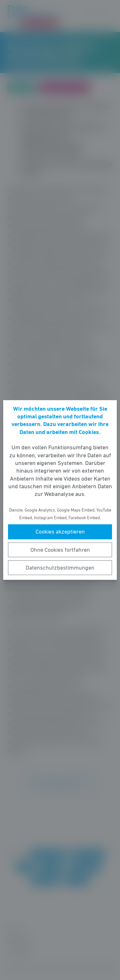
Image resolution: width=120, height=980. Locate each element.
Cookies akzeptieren (60, 532)
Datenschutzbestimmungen (60, 568)
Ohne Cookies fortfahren (60, 550)
